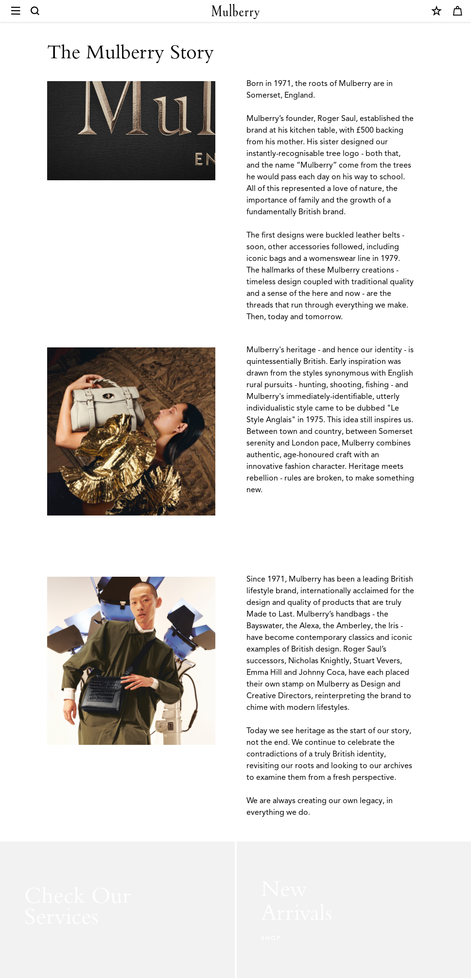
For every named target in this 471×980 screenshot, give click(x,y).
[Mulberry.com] (236, 11)
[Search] (35, 11)
